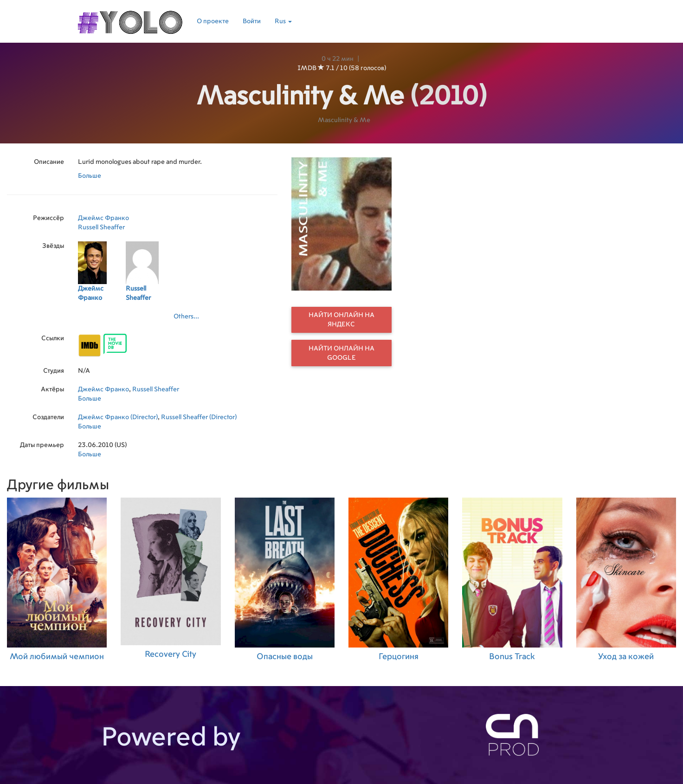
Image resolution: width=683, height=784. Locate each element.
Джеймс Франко (103, 218)
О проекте (213, 21)
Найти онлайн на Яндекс (341, 320)
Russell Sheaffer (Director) (199, 417)
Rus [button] (283, 21)
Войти (252, 21)
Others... (186, 317)
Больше (90, 176)
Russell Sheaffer (101, 227)
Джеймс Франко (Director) (118, 417)
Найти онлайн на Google (341, 353)
